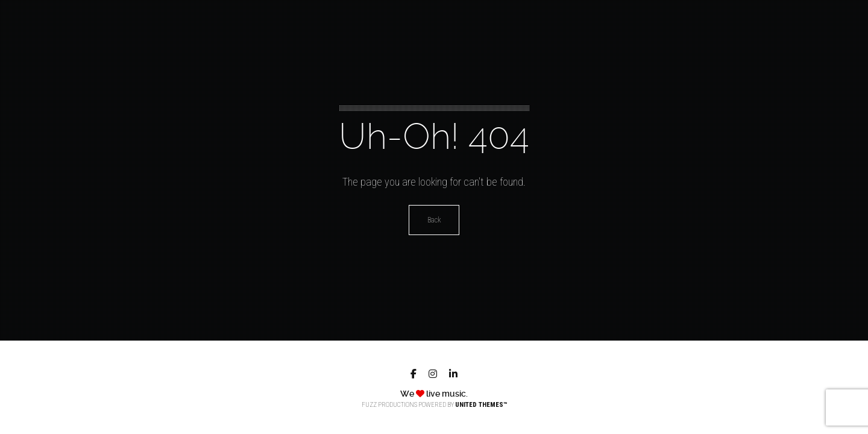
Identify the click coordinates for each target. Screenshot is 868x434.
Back (434, 220)
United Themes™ (481, 405)
